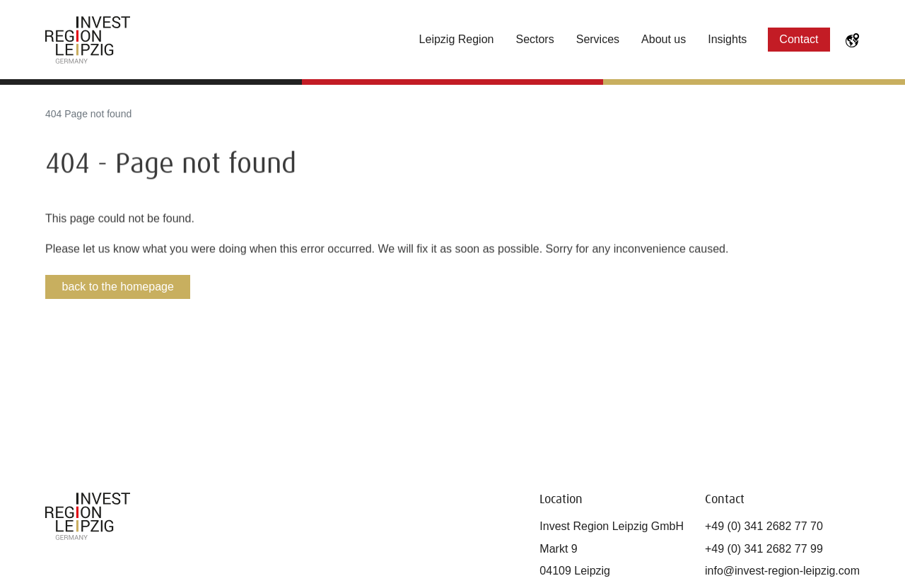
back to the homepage (118, 287)
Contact (799, 39)
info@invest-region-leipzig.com (782, 571)
